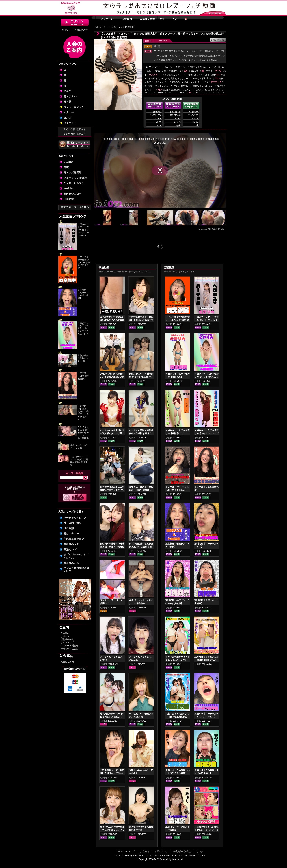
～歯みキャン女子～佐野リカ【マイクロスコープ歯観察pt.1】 (206, 433)
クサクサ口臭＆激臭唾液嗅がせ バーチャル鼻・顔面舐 (83, 433)
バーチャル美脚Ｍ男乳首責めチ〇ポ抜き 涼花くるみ (141, 433)
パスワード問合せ (69, 646)
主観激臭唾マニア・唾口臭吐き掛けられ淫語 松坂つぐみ (112, 773)
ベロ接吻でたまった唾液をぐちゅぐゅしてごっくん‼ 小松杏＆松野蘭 (206, 830)
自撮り (162, 60)
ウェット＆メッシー (75, 107)
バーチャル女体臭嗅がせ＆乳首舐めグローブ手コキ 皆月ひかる (112, 433)
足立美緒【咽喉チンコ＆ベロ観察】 (83, 294)
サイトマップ (67, 642)
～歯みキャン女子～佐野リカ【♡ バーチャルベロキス (83, 230)
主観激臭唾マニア (74, 539)
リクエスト (70, 123)
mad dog (69, 188)
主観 (210, 56)
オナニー (69, 112)
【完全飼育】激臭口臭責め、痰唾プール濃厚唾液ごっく (83, 413)
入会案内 (65, 633)
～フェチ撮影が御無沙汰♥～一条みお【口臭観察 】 (84, 263)
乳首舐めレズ (71, 563)
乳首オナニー (71, 534)
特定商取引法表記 (69, 649)
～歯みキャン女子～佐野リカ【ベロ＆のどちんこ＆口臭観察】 (206, 377)
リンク (200, 851)
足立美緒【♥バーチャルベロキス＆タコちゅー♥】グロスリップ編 (177, 490)
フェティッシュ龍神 (75, 178)
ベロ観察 (69, 528)
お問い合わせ (161, 851)
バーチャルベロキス (75, 518)
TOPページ (100, 27)
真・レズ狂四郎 (72, 173)
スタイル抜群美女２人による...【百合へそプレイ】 (178, 660)
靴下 (171, 60)
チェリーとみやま (74, 183)
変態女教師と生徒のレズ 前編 (83, 358)
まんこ (67, 91)
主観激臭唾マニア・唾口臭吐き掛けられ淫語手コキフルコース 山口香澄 (141, 320)
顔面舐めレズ (71, 544)
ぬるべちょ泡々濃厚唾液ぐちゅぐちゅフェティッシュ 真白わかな (112, 830)
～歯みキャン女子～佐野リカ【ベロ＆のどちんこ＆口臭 (83, 328)
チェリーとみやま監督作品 (204, 60)
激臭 (215, 56)
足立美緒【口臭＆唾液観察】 (83, 376)
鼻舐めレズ (70, 550)
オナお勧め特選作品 (194, 56)
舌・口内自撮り (72, 523)
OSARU (68, 162)
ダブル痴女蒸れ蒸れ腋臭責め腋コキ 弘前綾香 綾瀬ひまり (141, 547)
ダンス (67, 118)
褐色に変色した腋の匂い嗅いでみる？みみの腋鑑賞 (112, 320)
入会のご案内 (67, 662)
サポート (65, 636)
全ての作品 (75, 129)
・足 (157, 47)
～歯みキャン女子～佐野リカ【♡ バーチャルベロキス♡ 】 (206, 320)
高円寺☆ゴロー (72, 194)
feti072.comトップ (126, 851)
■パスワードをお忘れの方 (75, 30)
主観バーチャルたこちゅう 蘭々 (79, 447)
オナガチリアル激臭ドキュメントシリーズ (178, 51)
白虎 (66, 167)
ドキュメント (174, 56)
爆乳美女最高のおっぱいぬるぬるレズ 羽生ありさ (112, 717)
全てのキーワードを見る (75, 207)
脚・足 (67, 102)
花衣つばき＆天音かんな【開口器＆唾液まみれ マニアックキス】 (206, 660)
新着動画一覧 (67, 640)
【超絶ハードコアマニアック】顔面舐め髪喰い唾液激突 (79, 461)
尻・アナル (70, 96)
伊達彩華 (69, 199)
